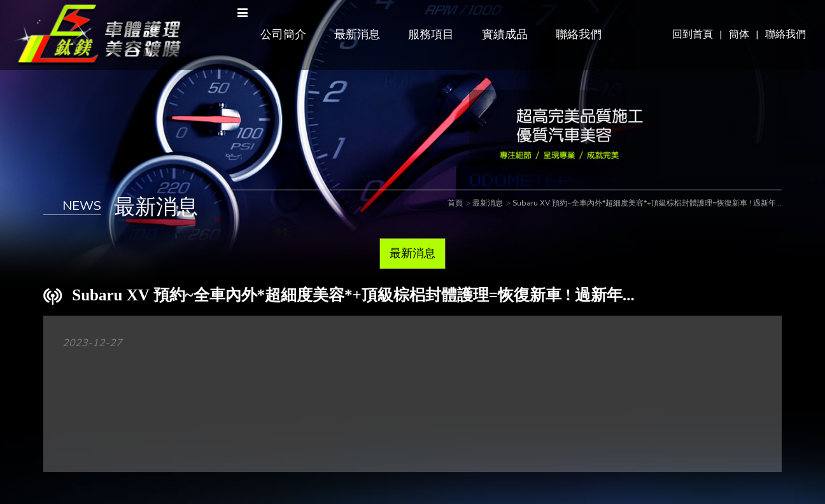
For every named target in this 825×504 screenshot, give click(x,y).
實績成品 (505, 34)
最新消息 (357, 34)
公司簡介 (283, 34)
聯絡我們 (786, 34)
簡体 (739, 34)
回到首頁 (693, 34)
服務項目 (431, 34)
